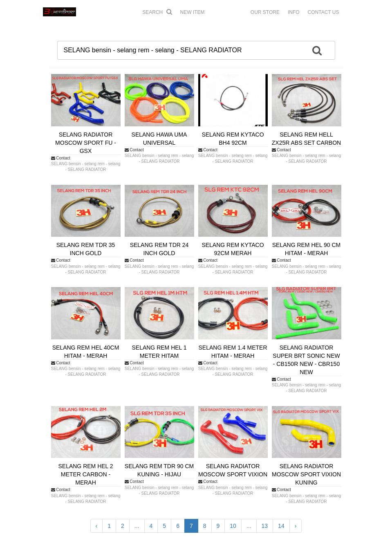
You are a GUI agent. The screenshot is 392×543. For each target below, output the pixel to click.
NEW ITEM (193, 12)
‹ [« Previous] (97, 526)
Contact (61, 158)
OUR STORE (265, 12)
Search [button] (157, 12)
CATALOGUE (228, 12)
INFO (294, 12)
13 (265, 526)
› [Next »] (296, 526)
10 (233, 526)
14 (281, 526)
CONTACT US (324, 12)
